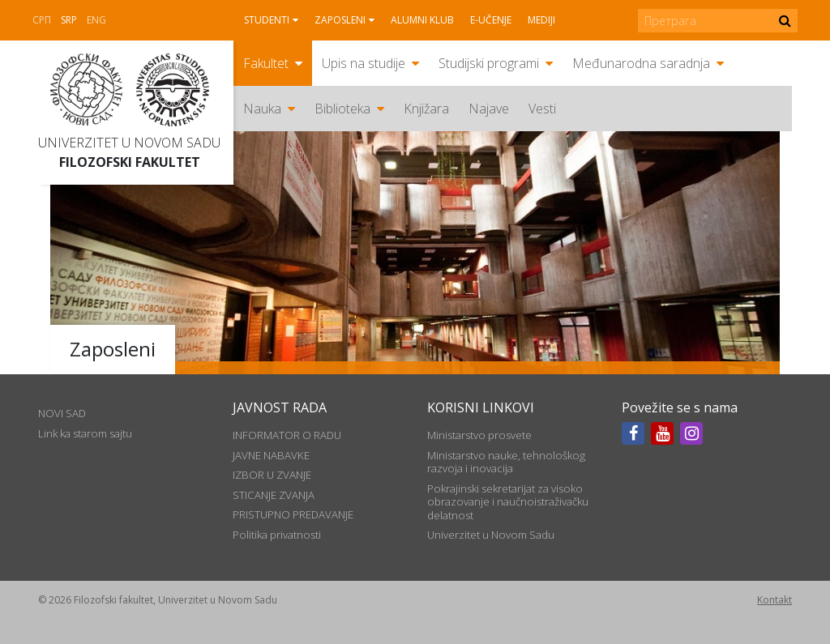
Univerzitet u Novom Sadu (129, 143)
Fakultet (266, 63)
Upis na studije (364, 63)
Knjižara (426, 109)
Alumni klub (422, 20)
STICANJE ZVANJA (274, 495)
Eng (96, 20)
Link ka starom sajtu (85, 433)
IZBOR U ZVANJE (272, 475)
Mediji (541, 20)
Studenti (267, 20)
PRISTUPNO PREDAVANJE (293, 514)
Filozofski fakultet (130, 162)
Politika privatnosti (277, 535)
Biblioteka (342, 109)
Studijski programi (489, 63)
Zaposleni (340, 20)
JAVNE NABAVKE (271, 455)
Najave (489, 109)
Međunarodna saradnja (641, 63)
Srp (69, 20)
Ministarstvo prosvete (479, 435)
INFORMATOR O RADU (287, 435)
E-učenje (491, 20)
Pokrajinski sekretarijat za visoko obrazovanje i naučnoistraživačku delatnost (508, 502)
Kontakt (774, 600)
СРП (42, 20)
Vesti (542, 109)
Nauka (262, 109)
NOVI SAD (62, 413)
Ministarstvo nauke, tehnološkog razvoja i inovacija (506, 462)
